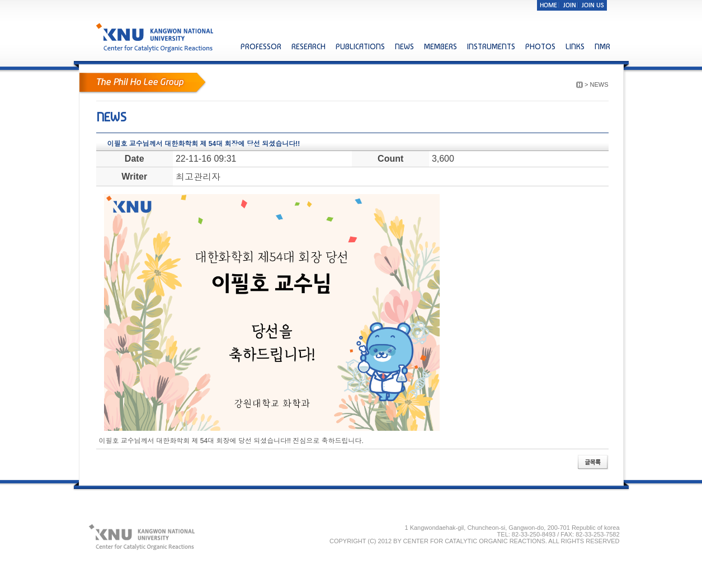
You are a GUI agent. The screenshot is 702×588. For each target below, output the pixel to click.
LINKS (575, 46)
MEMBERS (440, 46)
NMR (602, 46)
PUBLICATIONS (360, 46)
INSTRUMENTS (491, 46)
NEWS (404, 46)
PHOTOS (540, 46)
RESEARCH (308, 46)
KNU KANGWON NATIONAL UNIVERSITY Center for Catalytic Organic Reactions (156, 37)
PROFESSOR (261, 46)
